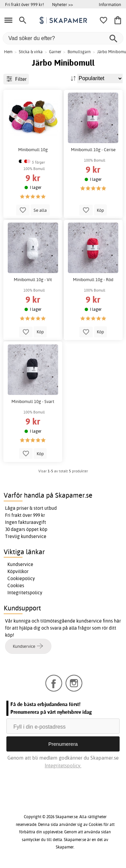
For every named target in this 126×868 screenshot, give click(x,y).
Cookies (16, 586)
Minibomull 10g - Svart (33, 402)
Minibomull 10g (33, 150)
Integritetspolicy (25, 593)
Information (110, 4)
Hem (8, 52)
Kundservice (20, 564)
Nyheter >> (62, 4)
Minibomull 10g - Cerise (93, 150)
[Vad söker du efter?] (63, 38)
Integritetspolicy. (63, 765)
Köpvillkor (18, 571)
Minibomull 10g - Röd (93, 280)
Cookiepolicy (21, 578)
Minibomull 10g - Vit (33, 280)
